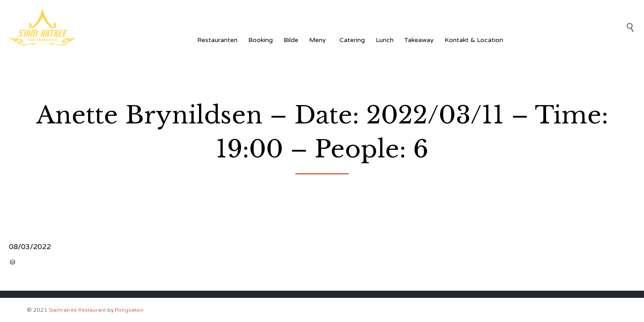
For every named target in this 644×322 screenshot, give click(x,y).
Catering (352, 40)
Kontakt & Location (474, 40)
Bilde (291, 40)
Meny (319, 40)
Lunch (385, 40)
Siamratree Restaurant (77, 310)
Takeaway (419, 40)
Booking (261, 40)
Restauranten (217, 40)
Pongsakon (129, 310)
